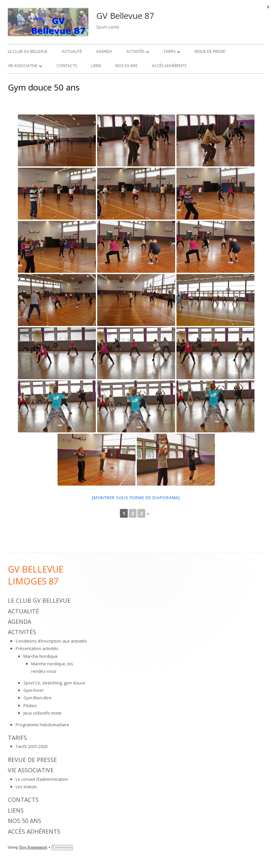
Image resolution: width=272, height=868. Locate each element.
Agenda (104, 51)
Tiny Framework (33, 847)
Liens (96, 66)
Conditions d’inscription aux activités (51, 641)
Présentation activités (37, 648)
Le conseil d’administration (42, 779)
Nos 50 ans (126, 66)
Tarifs (169, 51)
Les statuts (26, 787)
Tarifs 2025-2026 (32, 746)
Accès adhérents (169, 66)
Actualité (72, 51)
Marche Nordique (41, 656)
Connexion (62, 847)
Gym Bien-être (38, 698)
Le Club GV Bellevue (28, 51)
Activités (135, 51)
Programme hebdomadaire (42, 725)
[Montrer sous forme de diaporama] (136, 498)
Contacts (67, 66)
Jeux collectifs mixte (43, 713)
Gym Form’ (34, 690)
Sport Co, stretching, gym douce (54, 683)
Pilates (30, 705)
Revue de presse (210, 51)
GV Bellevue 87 (125, 16)
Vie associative (23, 66)
